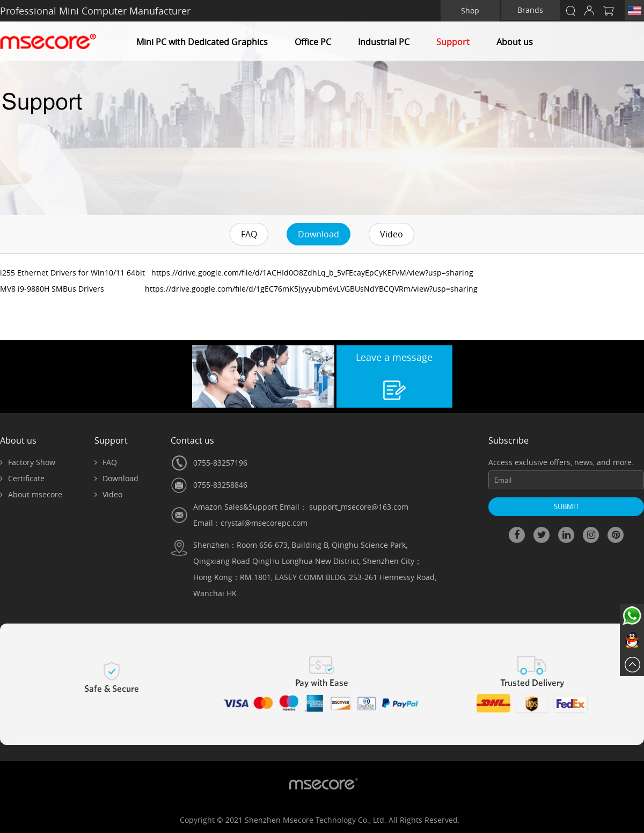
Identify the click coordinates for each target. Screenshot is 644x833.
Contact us (192, 440)
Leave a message (394, 357)
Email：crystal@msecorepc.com (250, 523)
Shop (470, 10)
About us (515, 42)
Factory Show (28, 462)
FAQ (249, 234)
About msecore (31, 494)
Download (319, 234)
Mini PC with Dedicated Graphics (202, 42)
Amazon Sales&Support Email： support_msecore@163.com (301, 507)
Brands (530, 10)
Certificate (22, 478)
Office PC (313, 42)
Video (391, 234)
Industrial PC (384, 42)
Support (453, 42)
